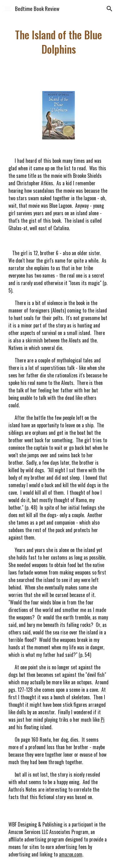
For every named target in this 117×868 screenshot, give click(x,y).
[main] (59, 42)
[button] (7, 9)
